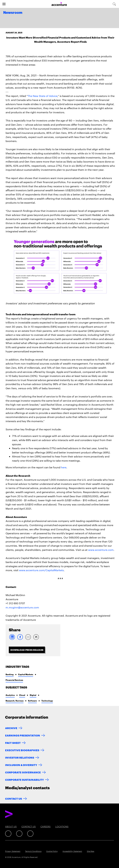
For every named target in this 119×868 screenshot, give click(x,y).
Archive (11, 728)
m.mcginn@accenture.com (22, 607)
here (64, 467)
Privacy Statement (13, 851)
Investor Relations (20, 757)
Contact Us (14, 798)
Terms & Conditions (33, 851)
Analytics (10, 695)
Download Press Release (27, 650)
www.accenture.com (101, 550)
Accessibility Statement (72, 851)
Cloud (22, 695)
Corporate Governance (23, 772)
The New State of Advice (43, 96)
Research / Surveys (15, 701)
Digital (33, 695)
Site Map (91, 851)
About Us (11, 826)
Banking (10, 674)
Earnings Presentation (23, 735)
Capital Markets (26, 674)
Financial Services (14, 680)
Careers (46, 826)
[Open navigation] (4, 4)
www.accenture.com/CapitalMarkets (41, 570)
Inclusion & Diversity (21, 765)
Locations (62, 826)
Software (32, 701)
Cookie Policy (52, 851)
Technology (47, 701)
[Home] (59, 4)
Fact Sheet (13, 743)
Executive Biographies (22, 750)
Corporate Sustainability (24, 780)
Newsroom (13, 13)
